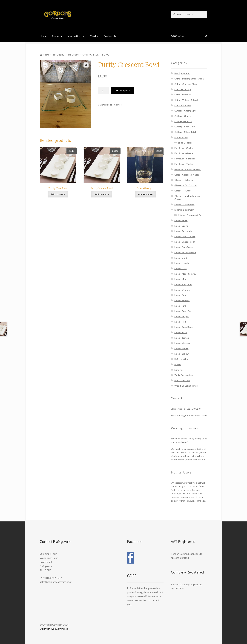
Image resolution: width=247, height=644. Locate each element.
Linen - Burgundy (183, 231)
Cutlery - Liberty (183, 121)
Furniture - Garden (184, 153)
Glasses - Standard (184, 204)
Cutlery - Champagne (185, 111)
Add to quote (122, 90)
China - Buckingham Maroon (189, 79)
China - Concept (183, 89)
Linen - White (181, 348)
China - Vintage (182, 105)
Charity (94, 36)
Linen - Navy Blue (183, 284)
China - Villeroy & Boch (186, 100)
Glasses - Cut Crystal (185, 185)
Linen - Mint (181, 279)
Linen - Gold (181, 258)
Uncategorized (182, 380)
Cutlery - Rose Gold (185, 127)
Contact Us (110, 36)
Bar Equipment (182, 73)
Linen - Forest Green (185, 252)
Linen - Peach (181, 295)
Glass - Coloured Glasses (188, 169)
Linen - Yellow (182, 354)
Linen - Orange (182, 290)
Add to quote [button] (58, 194)
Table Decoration (184, 375)
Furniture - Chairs (184, 148)
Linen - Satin (181, 332)
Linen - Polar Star (183, 311)
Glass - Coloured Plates (187, 175)
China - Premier (182, 95)
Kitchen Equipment (184, 210)
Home (43, 36)
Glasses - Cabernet (184, 180)
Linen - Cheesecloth (185, 242)
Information (74, 36)
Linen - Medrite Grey (185, 274)
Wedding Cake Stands (186, 386)
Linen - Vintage (182, 343)
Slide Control (73, 55)
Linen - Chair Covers (185, 236)
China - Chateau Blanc (186, 84)
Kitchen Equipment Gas (190, 215)
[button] (86, 65)
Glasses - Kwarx (183, 191)
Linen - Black (181, 220)
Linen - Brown (181, 226)
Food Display (58, 55)
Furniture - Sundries (185, 159)
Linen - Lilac (180, 268)
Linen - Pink (180, 306)
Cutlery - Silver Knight (186, 132)
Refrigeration (181, 359)
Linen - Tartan (182, 338)
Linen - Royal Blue (184, 327)
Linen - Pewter (182, 300)
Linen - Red (180, 322)
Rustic (178, 364)
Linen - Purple (181, 316)
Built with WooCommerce (54, 629)
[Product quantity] (103, 90)
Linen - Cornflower (184, 247)
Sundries (179, 370)
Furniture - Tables (184, 164)
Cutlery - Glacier (183, 116)
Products (57, 36)
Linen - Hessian (182, 263)
